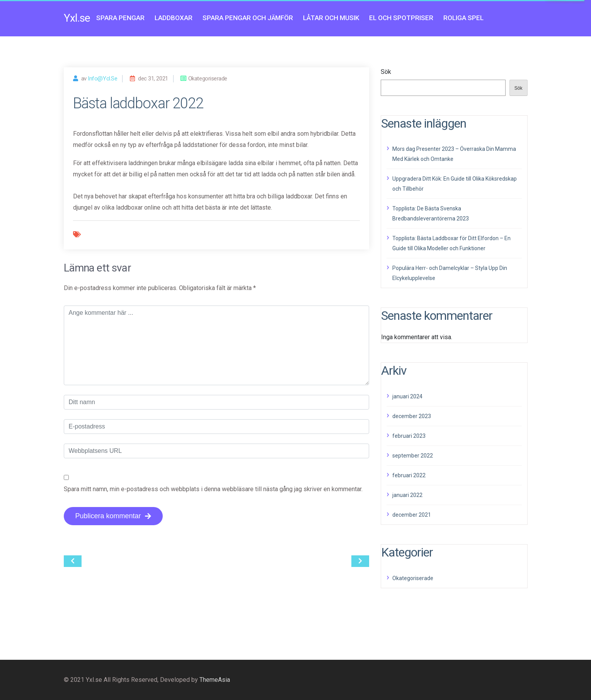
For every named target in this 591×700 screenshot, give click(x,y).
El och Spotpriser (401, 18)
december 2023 (412, 416)
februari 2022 (409, 475)
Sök (386, 72)
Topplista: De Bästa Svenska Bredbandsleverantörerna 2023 (431, 213)
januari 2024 (407, 396)
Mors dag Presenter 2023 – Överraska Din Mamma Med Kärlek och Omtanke (454, 154)
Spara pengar (120, 18)
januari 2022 (407, 495)
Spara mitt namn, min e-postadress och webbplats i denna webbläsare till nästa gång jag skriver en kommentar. (213, 489)
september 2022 (413, 456)
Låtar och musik (331, 18)
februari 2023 (409, 436)
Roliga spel (463, 18)
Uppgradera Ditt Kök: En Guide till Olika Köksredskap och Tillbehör (455, 184)
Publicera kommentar (113, 516)
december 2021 (412, 515)
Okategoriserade (413, 578)
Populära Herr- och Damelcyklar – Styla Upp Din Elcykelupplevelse (450, 273)
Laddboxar (174, 18)
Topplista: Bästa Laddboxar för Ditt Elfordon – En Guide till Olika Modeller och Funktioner (451, 243)
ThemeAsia (215, 680)
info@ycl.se (102, 79)
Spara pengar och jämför (248, 18)
